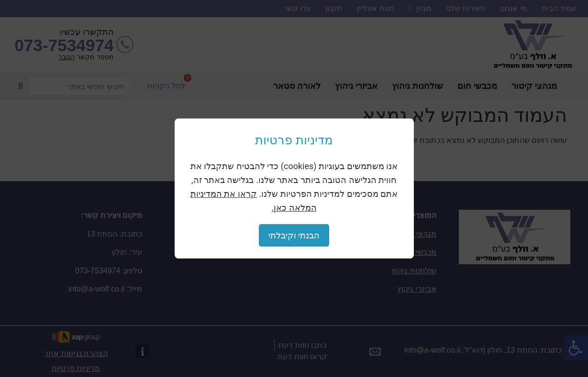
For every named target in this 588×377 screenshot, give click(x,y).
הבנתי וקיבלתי (294, 235)
